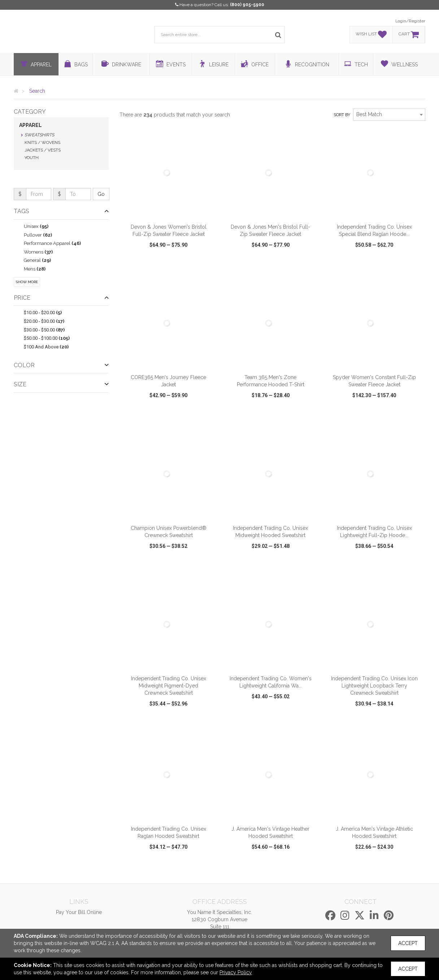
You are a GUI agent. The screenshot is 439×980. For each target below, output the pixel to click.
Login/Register (410, 21)
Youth (32, 158)
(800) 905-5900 (247, 5)
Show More (27, 282)
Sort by (342, 115)
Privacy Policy (236, 972)
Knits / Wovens (42, 142)
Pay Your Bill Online (79, 912)
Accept (408, 943)
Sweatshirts (39, 135)
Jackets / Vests (43, 150)
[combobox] (389, 115)
